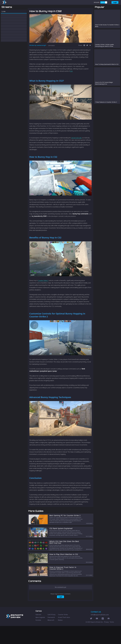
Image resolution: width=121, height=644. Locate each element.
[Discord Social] (103, 637)
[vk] (90, 55)
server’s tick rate (76, 147)
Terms (112, 640)
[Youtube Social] (97, 637)
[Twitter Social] (91, 637)
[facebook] (84, 55)
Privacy (106, 640)
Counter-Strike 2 (43, 289)
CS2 (71, 80)
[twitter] (87, 55)
